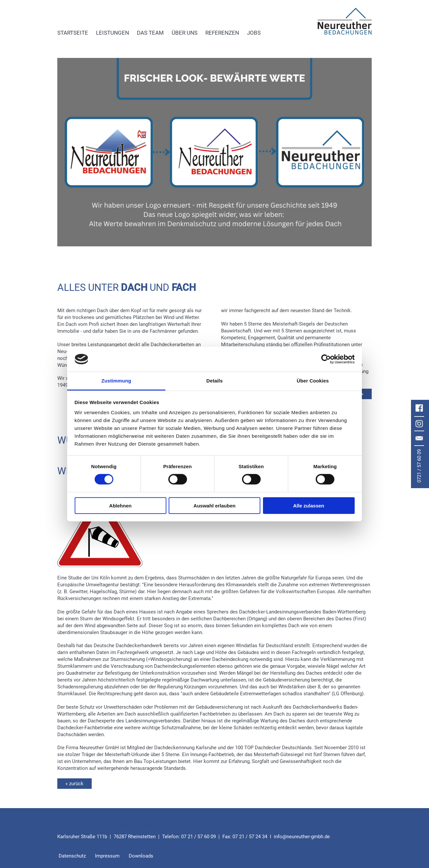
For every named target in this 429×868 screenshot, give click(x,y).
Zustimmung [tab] (116, 381)
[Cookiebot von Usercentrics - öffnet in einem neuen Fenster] (326, 359)
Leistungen (112, 33)
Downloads (141, 856)
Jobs (254, 33)
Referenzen (222, 33)
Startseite (73, 33)
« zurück (75, 784)
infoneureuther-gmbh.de (302, 837)
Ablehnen (120, 505)
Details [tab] (214, 381)
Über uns (185, 33)
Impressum (107, 856)
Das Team (150, 33)
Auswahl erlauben (214, 505)
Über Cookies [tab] (313, 381)
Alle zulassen (309, 505)
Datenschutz (72, 856)
